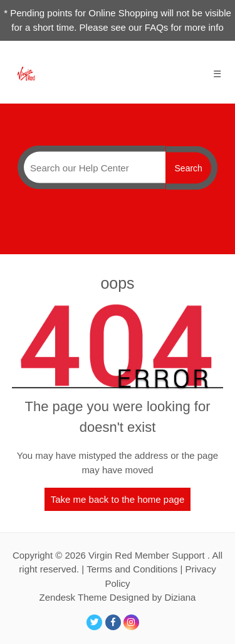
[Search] (91, 168)
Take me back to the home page (118, 499)
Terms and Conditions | (136, 569)
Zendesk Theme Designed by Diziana (118, 597)
